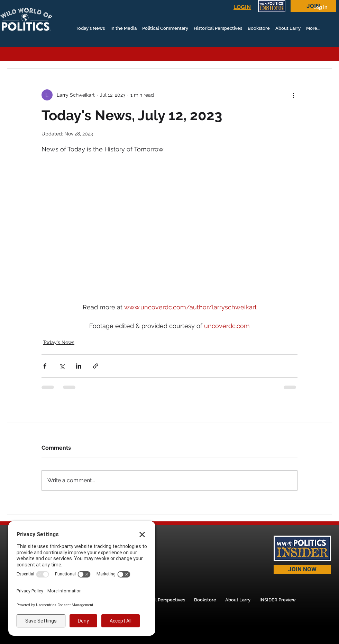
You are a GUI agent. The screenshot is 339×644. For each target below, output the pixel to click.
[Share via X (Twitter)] (62, 366)
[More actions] (293, 95)
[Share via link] (96, 366)
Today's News (59, 342)
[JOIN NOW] (302, 569)
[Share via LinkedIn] (79, 366)
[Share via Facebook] (45, 366)
